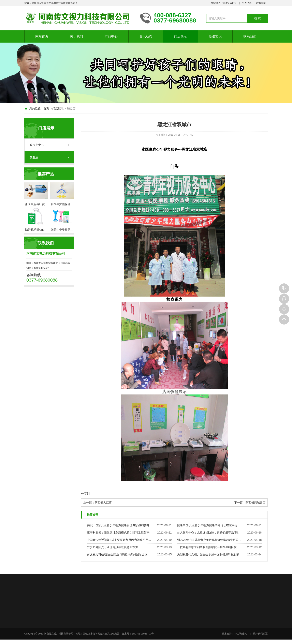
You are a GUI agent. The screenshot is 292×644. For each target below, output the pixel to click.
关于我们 (76, 36)
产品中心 (111, 36)
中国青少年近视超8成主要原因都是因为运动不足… (119, 540)
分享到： (87, 494)
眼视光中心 (37, 145)
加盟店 (71, 108)
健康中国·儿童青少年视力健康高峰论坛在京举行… (209, 525)
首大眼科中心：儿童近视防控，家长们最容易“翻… (209, 533)
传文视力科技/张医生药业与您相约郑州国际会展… (119, 554)
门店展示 (180, 36)
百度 (225, 3)
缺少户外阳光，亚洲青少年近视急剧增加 (113, 547)
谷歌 (232, 3)
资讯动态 (146, 36)
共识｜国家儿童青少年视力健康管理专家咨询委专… (120, 525)
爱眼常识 (215, 36)
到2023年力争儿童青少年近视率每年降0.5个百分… (209, 540)
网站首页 (42, 36)
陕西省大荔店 (103, 503)
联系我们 (261, 3)
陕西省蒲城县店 (255, 503)
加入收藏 (247, 3)
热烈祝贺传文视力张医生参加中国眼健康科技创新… (210, 554)
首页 (46, 108)
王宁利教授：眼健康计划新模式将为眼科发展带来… (120, 533)
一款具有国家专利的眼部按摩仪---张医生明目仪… (208, 547)
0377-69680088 (284, 288)
